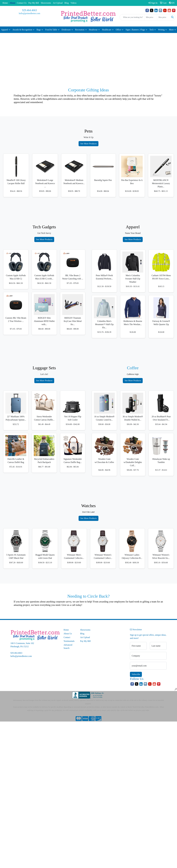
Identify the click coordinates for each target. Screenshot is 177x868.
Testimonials (69, 641)
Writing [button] (161, 30)
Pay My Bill (34, 3)
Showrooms (46, 3)
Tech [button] (151, 30)
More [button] (171, 30)
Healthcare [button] (107, 30)
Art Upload (58, 3)
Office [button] (118, 30)
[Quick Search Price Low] (151, 17)
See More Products (88, 144)
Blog (67, 3)
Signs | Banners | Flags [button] (135, 30)
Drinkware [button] (66, 30)
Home (5, 3)
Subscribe (136, 674)
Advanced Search (68, 646)
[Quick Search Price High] (163, 17)
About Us (68, 634)
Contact (67, 637)
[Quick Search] (132, 17)
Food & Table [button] (51, 30)
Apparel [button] (5, 30)
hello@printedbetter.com (29, 13)
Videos (73, 3)
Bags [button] (39, 30)
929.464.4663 (29, 10)
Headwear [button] (93, 30)
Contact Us (22, 3)
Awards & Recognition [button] (22, 30)
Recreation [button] (80, 30)
